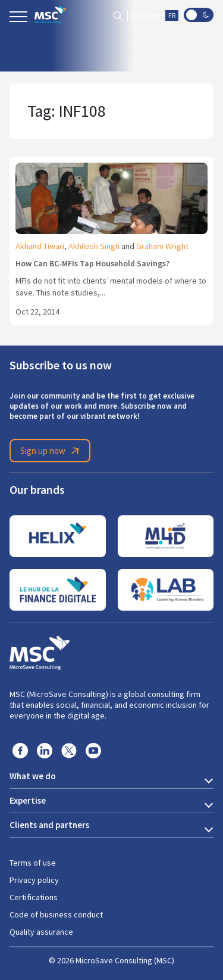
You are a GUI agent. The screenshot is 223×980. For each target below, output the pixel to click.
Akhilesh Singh (94, 246)
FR (172, 15)
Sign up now (52, 451)
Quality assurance (41, 932)
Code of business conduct (56, 914)
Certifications (34, 897)
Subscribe (145, 15)
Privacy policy (34, 880)
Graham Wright (162, 246)
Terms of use (33, 863)
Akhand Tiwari (40, 246)
